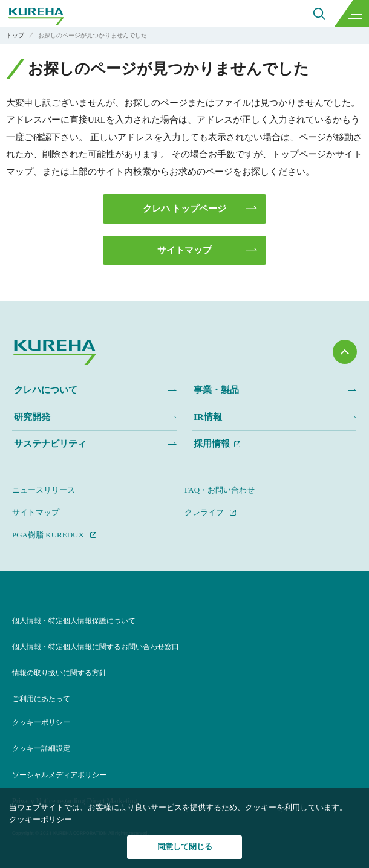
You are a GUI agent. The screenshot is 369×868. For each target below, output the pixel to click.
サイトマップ (184, 250)
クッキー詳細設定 (41, 748)
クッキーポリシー (41, 722)
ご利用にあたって (41, 699)
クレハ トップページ (185, 209)
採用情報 (212, 444)
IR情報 (208, 417)
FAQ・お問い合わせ (220, 490)
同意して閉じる (185, 847)
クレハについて (46, 390)
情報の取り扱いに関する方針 (59, 673)
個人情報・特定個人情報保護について (74, 621)
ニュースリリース (44, 490)
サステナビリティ (50, 444)
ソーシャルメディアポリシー (59, 775)
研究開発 (32, 417)
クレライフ (204, 512)
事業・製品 (216, 390)
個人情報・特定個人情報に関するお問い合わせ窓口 (96, 647)
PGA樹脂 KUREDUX (48, 535)
